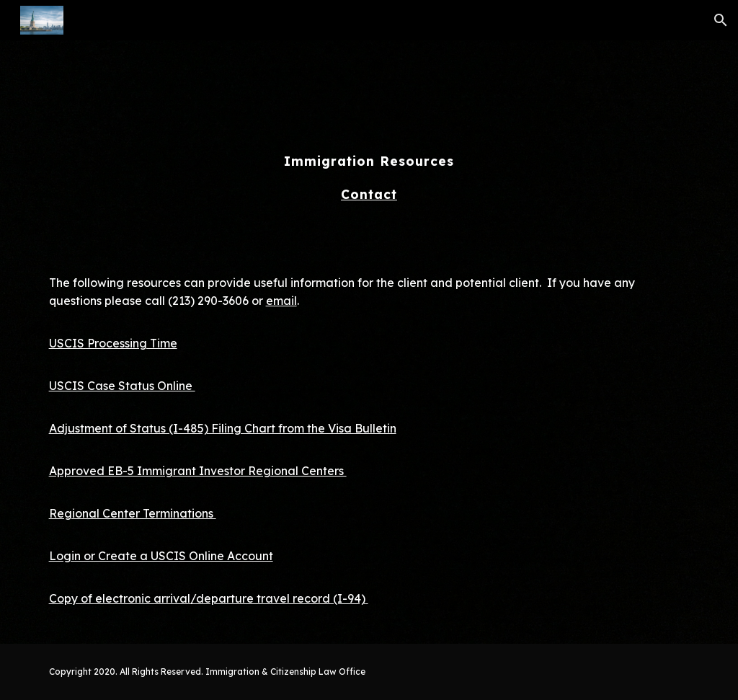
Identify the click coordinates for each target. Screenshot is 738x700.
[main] (369, 146)
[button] (721, 20)
